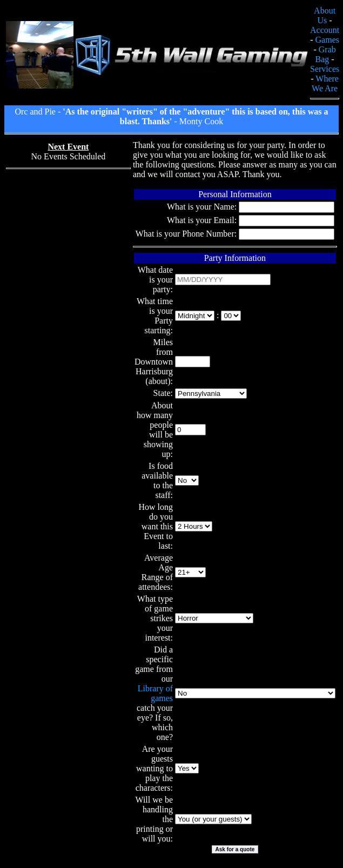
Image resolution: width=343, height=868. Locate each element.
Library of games (155, 693)
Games (327, 40)
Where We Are (325, 83)
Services (325, 69)
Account (325, 30)
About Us (325, 15)
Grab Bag (326, 54)
